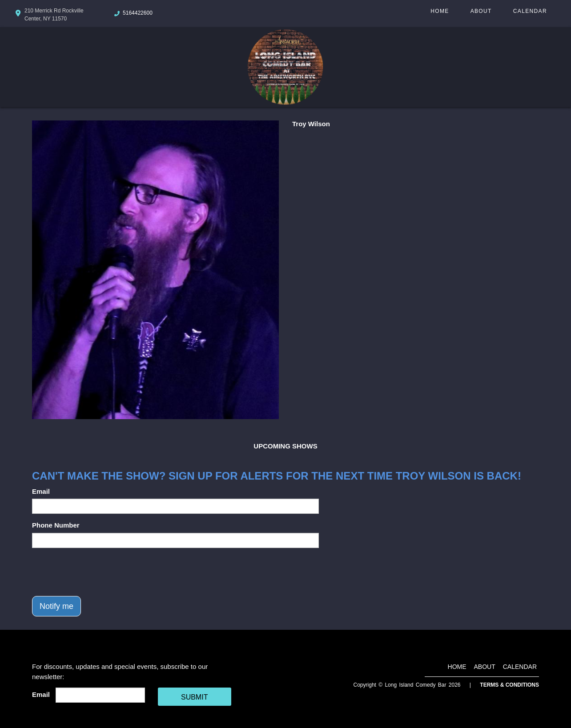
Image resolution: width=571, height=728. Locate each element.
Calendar (530, 11)
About (481, 11)
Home (440, 11)
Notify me (56, 606)
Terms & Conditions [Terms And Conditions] (509, 685)
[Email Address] (100, 695)
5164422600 (138, 13)
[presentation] (100, 572)
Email (41, 491)
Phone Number (56, 525)
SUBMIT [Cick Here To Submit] (194, 697)
